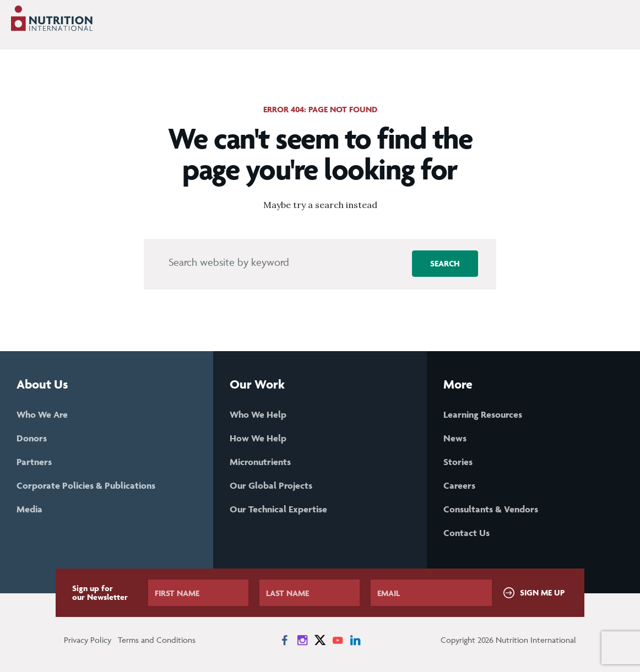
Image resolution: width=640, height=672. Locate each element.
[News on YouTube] (338, 640)
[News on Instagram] (302, 640)
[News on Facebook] (285, 640)
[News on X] (320, 640)
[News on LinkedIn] (355, 640)
